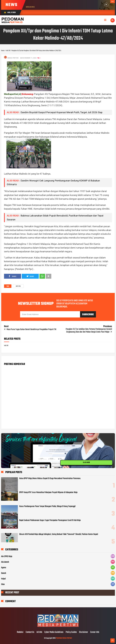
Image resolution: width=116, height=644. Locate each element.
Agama (4, 568)
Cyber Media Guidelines (54, 632)
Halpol (3, 579)
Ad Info (39, 632)
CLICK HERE (86, 463)
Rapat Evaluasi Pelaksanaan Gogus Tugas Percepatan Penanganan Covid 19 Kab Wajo (50, 520)
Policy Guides (71, 632)
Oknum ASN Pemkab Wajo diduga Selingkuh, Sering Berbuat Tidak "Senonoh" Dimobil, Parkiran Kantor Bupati (59, 534)
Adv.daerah (5, 562)
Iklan (3, 584)
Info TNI (18, 286)
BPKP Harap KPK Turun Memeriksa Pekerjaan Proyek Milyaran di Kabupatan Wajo (48, 492)
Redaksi (20, 632)
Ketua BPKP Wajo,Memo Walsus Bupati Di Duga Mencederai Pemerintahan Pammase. (50, 478)
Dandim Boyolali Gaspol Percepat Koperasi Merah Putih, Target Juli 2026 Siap (62, 112)
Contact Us (30, 632)
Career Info (95, 632)
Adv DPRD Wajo (7, 557)
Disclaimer (84, 632)
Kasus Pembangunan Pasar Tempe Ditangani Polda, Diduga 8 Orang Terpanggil (47, 506)
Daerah (4, 573)
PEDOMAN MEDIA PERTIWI (64, 638)
